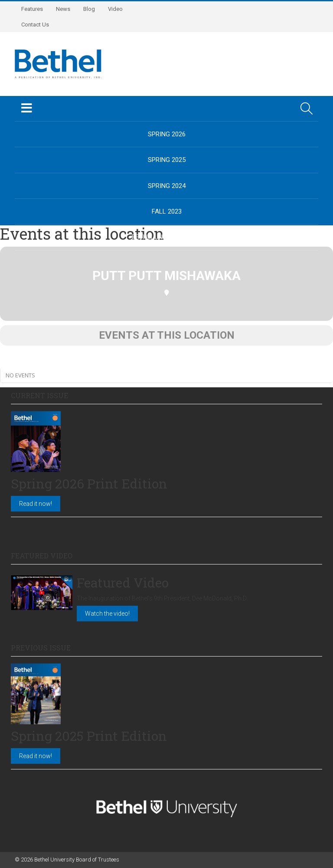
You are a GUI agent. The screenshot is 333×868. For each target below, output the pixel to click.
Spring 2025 (167, 160)
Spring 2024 (167, 186)
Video (115, 9)
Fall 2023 (167, 211)
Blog (89, 9)
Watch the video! (107, 614)
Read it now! (36, 504)
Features (32, 9)
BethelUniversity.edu (166, 237)
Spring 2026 (167, 134)
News (63, 9)
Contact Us (35, 25)
